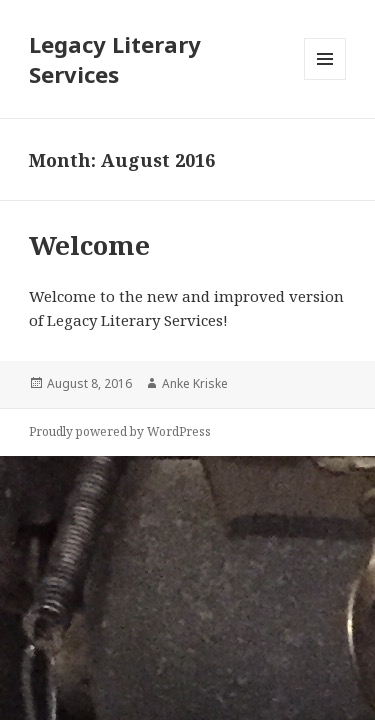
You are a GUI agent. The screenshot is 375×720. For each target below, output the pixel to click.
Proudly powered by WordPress (120, 431)
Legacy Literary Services (115, 59)
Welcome (89, 245)
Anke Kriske (195, 383)
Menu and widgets (325, 79)
